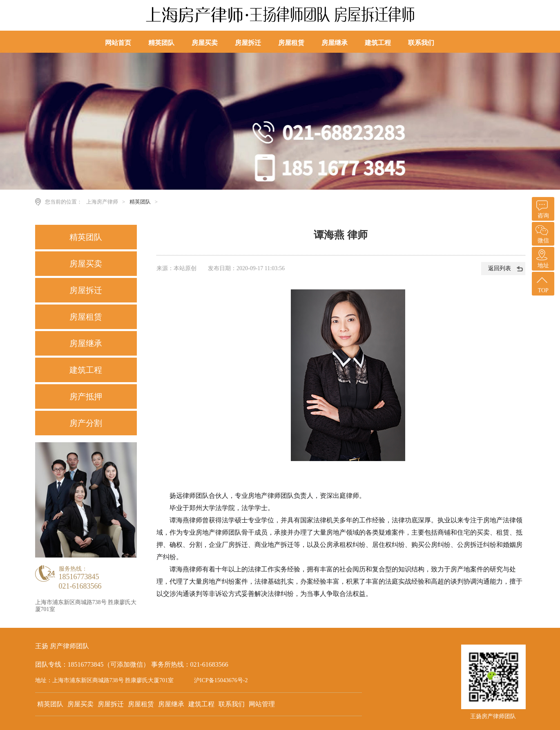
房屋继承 (335, 44)
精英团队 (162, 44)
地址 (542, 258)
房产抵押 (86, 396)
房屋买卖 (205, 44)
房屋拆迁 (248, 44)
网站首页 (118, 43)
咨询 (542, 208)
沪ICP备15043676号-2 (221, 680)
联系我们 (422, 44)
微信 (542, 233)
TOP (542, 283)
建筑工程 (378, 44)
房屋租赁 (292, 44)
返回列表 (500, 268)
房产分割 (86, 423)
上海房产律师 (102, 202)
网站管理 (262, 704)
